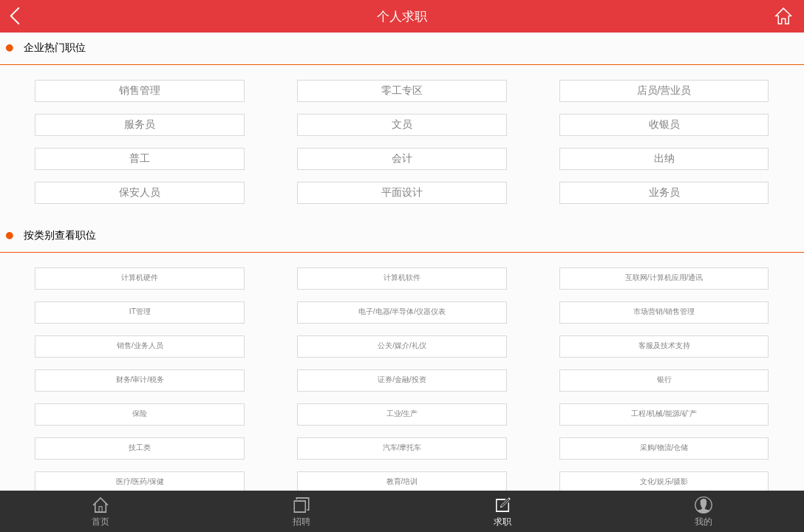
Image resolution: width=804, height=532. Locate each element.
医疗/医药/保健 (140, 481)
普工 (140, 158)
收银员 (664, 124)
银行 (664, 379)
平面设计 (402, 192)
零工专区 (402, 90)
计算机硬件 (140, 277)
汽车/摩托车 (402, 447)
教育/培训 (402, 481)
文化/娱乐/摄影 (664, 481)
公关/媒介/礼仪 (402, 345)
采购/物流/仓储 (664, 447)
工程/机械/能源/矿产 (664, 413)
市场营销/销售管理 (664, 311)
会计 (402, 158)
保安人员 (140, 192)
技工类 (140, 447)
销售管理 (140, 90)
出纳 (664, 158)
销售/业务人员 (140, 345)
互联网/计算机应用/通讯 (664, 277)
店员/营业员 (664, 90)
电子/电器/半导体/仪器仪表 (402, 311)
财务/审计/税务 (140, 379)
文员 (402, 124)
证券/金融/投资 (402, 379)
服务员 (140, 124)
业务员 (664, 192)
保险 (140, 413)
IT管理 (140, 311)
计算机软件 (402, 277)
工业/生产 (402, 413)
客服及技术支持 (664, 345)
